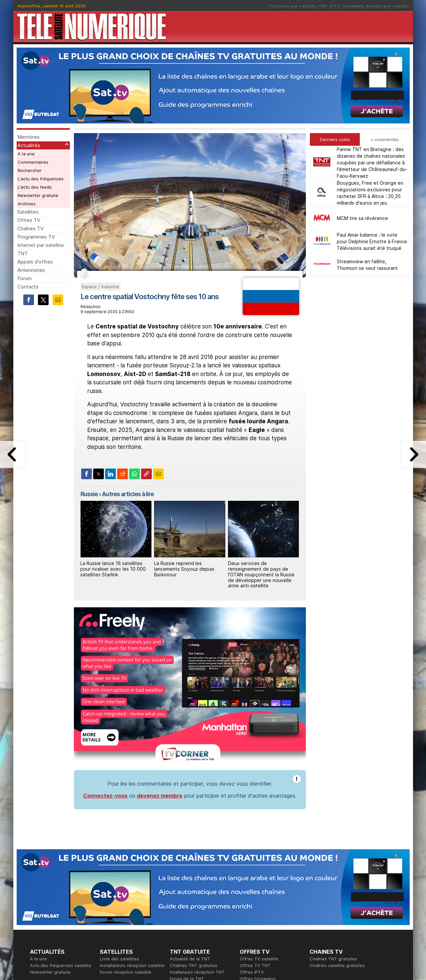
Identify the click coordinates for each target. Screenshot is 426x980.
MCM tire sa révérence (362, 218)
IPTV (335, 6)
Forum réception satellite (126, 972)
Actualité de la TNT (190, 959)
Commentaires (33, 162)
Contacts (28, 287)
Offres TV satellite (259, 959)
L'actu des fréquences (41, 179)
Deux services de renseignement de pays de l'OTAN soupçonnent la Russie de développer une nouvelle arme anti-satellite (261, 574)
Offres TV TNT (255, 965)
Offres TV (29, 220)
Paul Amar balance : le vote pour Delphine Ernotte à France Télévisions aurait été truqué (372, 241)
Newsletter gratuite (38, 195)
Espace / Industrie (101, 287)
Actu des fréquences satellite (61, 965)
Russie (89, 494)
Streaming (353, 6)
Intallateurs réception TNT (197, 972)
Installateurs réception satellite (132, 965)
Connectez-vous (105, 796)
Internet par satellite (388, 6)
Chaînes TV (30, 228)
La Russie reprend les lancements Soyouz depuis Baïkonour (184, 569)
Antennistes (31, 270)
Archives (27, 204)
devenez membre (160, 796)
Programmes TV (36, 237)
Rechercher (30, 170)
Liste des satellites (119, 959)
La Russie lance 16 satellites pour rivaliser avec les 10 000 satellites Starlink (113, 569)
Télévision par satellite (292, 6)
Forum (24, 278)
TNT (323, 6)
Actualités (29, 145)
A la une (26, 154)
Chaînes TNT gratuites (194, 965)
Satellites (28, 212)
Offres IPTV (252, 972)
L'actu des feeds (35, 187)
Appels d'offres (35, 262)
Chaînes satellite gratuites (337, 965)
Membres (28, 137)
